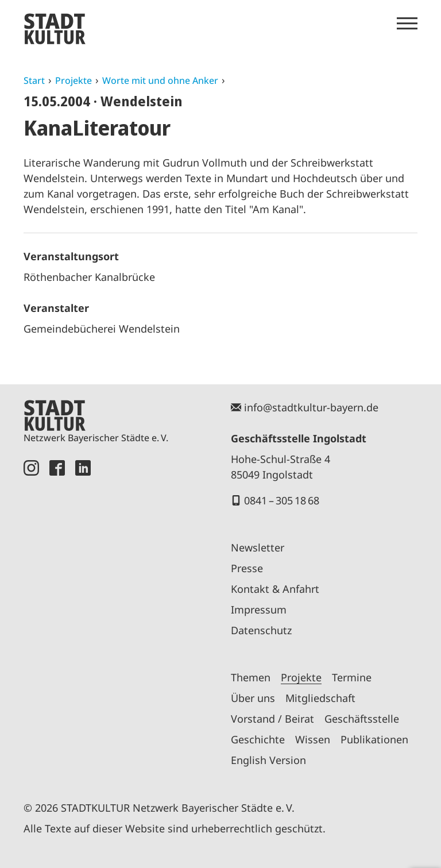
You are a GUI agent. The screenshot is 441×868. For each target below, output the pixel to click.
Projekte (73, 80)
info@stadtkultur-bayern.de (311, 407)
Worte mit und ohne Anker (160, 80)
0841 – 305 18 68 (282, 500)
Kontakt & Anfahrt (275, 589)
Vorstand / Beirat (272, 719)
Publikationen (374, 739)
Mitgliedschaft (320, 698)
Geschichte (258, 739)
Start (34, 80)
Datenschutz (261, 630)
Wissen (313, 739)
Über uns (253, 698)
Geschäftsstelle (362, 719)
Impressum (259, 609)
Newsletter (258, 547)
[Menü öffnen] (407, 24)
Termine (352, 677)
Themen (251, 677)
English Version (268, 760)
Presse (247, 568)
